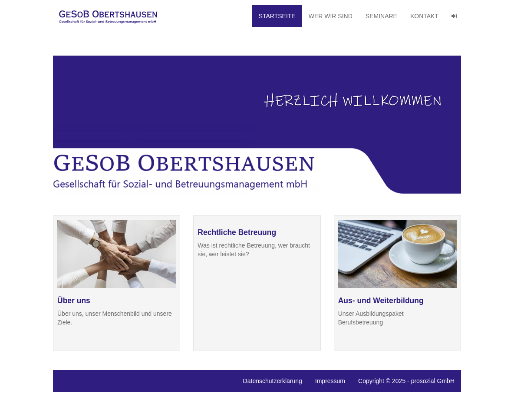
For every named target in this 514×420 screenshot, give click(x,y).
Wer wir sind (331, 16)
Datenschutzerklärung (273, 381)
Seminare (381, 16)
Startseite (277, 16)
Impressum (330, 381)
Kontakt (424, 16)
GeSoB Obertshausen (111, 16)
